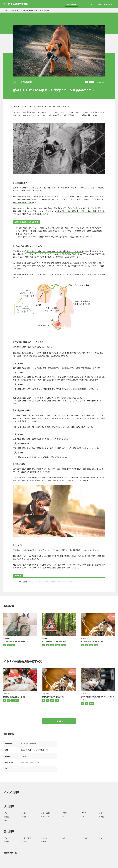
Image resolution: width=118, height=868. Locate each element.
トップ (6, 10)
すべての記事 (71, 4)
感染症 (92, 703)
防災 (102, 817)
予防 (92, 82)
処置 (57, 701)
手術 (83, 817)
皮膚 (25, 813)
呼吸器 (64, 813)
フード (64, 817)
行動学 (7, 842)
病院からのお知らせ (105, 4)
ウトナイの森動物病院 (15, 4)
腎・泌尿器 (47, 813)
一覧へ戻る (59, 721)
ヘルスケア (15, 701)
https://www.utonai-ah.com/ (31, 762)
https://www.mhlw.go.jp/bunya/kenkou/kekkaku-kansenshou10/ (52, 582)
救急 (25, 817)
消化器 (84, 813)
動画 (52, 701)
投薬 (6, 820)
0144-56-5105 (26, 756)
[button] (59, 793)
